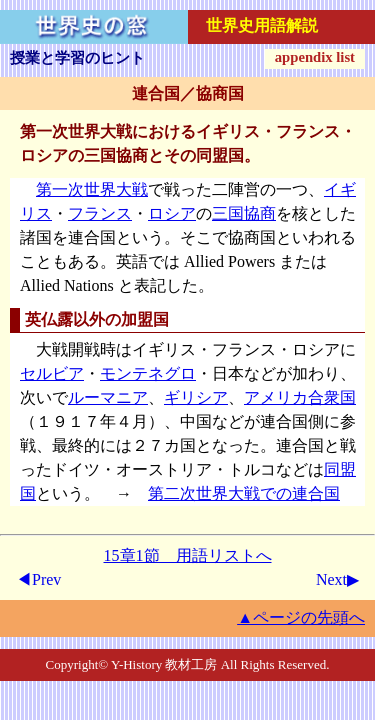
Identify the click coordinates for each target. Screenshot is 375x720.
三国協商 (244, 213)
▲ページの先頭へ (301, 617)
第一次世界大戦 (92, 189)
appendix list (315, 57)
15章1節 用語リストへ (188, 555)
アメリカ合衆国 (300, 397)
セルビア (52, 373)
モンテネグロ (148, 373)
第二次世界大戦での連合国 (244, 493)
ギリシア (196, 397)
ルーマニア (108, 397)
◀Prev (38, 579)
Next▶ (337, 579)
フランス (100, 213)
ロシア (172, 213)
